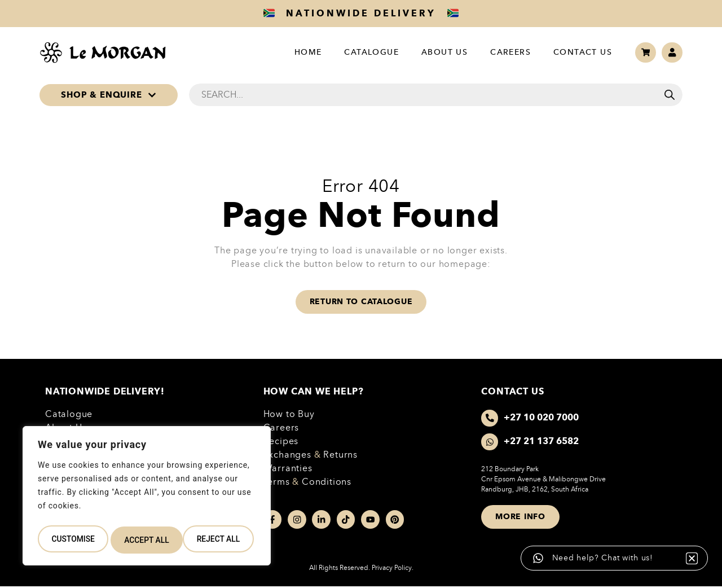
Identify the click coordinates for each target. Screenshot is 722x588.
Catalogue (366, 52)
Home (303, 52)
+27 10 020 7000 (542, 418)
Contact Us (577, 52)
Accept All (220, 540)
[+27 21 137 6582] (490, 442)
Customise (72, 540)
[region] (147, 498)
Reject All (146, 540)
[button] (672, 541)
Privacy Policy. (393, 569)
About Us (439, 52)
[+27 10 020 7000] (490, 419)
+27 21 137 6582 (542, 442)
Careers (505, 52)
